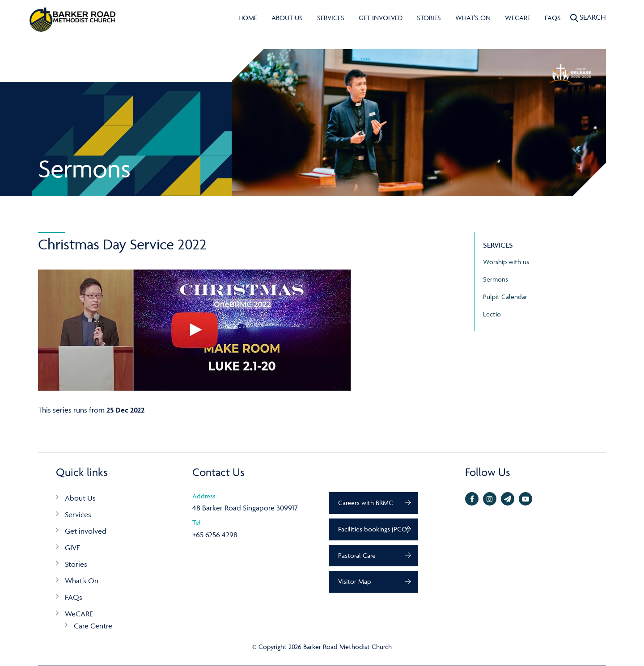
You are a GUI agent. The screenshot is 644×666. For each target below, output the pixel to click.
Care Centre (93, 626)
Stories (429, 18)
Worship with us (506, 262)
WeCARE (518, 18)
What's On (473, 18)
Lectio (492, 314)
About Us (287, 18)
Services (331, 18)
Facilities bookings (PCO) (373, 529)
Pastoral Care (357, 555)
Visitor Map (354, 581)
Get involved (381, 18)
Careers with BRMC (366, 503)
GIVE (72, 548)
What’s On (82, 581)
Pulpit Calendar (505, 297)
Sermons (496, 279)
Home (248, 18)
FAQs (553, 18)
